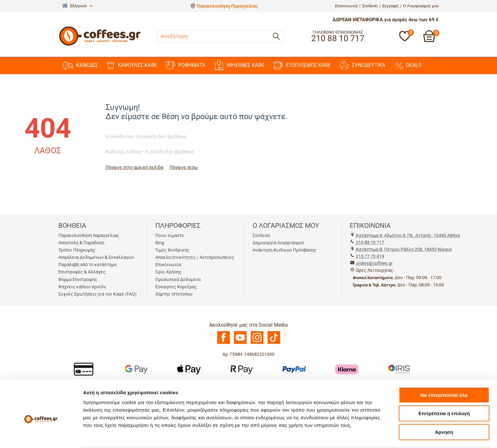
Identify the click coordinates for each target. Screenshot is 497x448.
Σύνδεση (370, 6)
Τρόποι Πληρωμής (77, 250)
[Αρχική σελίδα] (100, 45)
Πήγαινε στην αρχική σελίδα (134, 167)
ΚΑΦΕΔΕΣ (80, 65)
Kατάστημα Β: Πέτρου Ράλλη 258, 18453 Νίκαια (404, 249)
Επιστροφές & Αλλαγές (82, 272)
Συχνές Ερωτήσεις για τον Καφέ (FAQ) (97, 294)
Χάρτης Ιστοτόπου (174, 294)
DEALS (408, 65)
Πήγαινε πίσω (184, 167)
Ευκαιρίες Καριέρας (176, 287)
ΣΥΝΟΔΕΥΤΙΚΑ (362, 65)
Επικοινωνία (346, 6)
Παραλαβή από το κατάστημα (87, 265)
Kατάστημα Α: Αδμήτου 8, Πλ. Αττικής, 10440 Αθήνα (408, 235)
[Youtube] (240, 342)
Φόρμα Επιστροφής (78, 279)
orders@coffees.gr (374, 263)
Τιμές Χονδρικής (172, 250)
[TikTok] (274, 342)
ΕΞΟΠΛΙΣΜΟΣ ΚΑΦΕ (302, 65)
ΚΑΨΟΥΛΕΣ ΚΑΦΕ (132, 65)
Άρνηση (444, 408)
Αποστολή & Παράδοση (81, 243)
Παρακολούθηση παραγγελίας (89, 235)
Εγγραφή (390, 6)
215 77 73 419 (370, 256)
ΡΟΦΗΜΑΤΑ (186, 65)
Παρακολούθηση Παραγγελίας (227, 6)
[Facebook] (223, 342)
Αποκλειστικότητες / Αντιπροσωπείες (195, 257)
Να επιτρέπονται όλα (444, 371)
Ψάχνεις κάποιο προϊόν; (82, 287)
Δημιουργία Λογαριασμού (278, 243)
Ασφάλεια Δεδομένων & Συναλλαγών (96, 257)
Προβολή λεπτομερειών (377, 435)
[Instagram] (257, 342)
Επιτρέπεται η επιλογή (444, 389)
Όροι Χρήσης (168, 272)
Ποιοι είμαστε (170, 235)
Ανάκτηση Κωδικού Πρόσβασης (284, 250)
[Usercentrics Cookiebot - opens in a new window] (41, 436)
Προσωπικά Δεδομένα (178, 279)
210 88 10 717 (370, 242)
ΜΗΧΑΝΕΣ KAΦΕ (239, 65)
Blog (160, 243)
